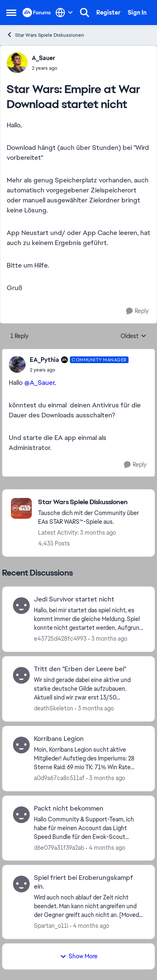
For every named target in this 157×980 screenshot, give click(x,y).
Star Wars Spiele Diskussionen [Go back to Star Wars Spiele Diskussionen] (45, 35)
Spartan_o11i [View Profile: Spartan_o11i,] (51, 926)
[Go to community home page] (37, 13)
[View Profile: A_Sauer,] (17, 63)
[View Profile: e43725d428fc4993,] (21, 606)
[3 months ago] (108, 639)
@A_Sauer (39, 383)
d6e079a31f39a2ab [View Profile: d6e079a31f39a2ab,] (59, 847)
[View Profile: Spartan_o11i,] (21, 884)
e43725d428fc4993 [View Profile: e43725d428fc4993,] (60, 639)
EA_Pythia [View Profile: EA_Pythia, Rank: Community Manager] (44, 360)
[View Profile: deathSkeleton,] (21, 675)
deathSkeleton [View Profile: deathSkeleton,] (54, 708)
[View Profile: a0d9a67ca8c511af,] (21, 745)
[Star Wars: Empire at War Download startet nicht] (79, 370)
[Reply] (137, 311)
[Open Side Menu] (11, 13)
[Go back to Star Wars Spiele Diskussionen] (92, 502)
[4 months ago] (106, 847)
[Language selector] (64, 13)
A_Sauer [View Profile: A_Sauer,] (44, 58)
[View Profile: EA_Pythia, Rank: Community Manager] (17, 364)
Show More (79, 956)
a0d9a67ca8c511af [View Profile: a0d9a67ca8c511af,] (59, 778)
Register (108, 13)
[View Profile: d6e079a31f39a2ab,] (21, 815)
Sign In (137, 13)
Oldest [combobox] (134, 336)
